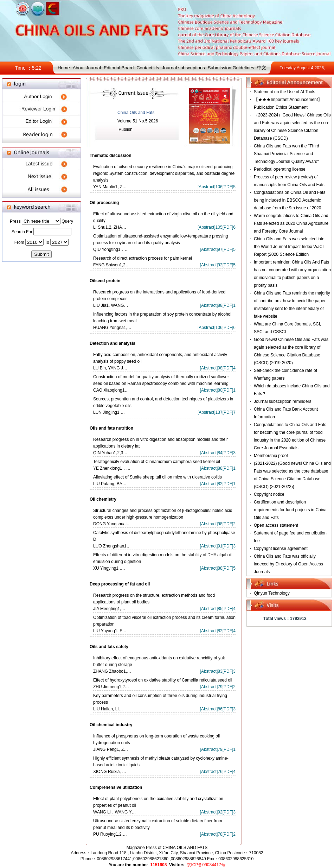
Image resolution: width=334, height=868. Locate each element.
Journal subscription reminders (282, 401)
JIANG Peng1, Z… (111, 749)
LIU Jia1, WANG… (111, 305)
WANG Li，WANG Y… (115, 812)
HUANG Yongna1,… (112, 328)
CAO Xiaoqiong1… (111, 390)
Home (64, 68)
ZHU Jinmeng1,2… (111, 687)
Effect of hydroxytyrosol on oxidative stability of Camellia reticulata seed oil (163, 680)
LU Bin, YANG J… (110, 368)
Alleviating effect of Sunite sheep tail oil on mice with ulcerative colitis (158, 477)
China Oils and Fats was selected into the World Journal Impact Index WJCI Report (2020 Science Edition (289, 247)
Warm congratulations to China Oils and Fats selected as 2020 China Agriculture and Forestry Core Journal (291, 223)
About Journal (87, 68)
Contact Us (148, 68)
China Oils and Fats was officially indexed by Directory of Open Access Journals (288, 564)
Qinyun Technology (272, 593)
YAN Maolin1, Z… (110, 187)
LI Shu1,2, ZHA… (110, 227)
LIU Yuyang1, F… (110, 631)
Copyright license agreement (281, 549)
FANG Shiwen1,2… (111, 265)
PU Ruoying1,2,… (110, 834)
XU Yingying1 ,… (109, 568)
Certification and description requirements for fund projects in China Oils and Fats (290, 510)
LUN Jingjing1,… (109, 412)
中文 (262, 68)
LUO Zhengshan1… (112, 546)
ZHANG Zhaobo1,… (112, 671)
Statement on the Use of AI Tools (285, 92)
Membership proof (271, 456)
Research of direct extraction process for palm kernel (143, 258)
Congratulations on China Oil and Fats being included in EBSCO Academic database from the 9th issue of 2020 (290, 200)
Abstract (206, 187)
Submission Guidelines (231, 68)
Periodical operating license (280, 169)
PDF (228, 187)
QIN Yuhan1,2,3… (110, 453)
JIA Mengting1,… (109, 609)
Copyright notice (269, 494)
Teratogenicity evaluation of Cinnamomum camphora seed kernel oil (157, 462)
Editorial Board (119, 68)
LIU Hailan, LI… (108, 709)
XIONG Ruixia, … (110, 772)
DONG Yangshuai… (112, 524)
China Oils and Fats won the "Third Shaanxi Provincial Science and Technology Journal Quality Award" (287, 154)
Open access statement (276, 525)
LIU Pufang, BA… (110, 484)
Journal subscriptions (184, 68)
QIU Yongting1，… (111, 249)
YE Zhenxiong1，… (112, 468)
